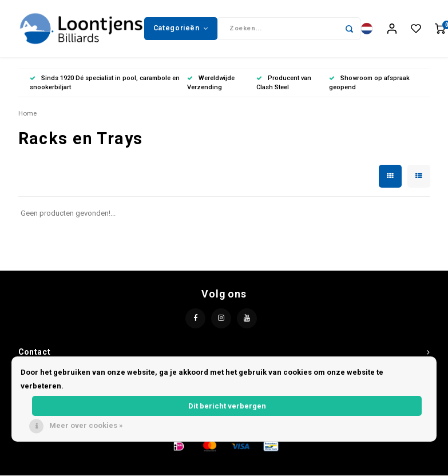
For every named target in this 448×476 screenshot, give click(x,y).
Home (27, 113)
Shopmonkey (340, 465)
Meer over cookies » (86, 425)
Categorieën (181, 28)
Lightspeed (263, 465)
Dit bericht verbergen (227, 406)
